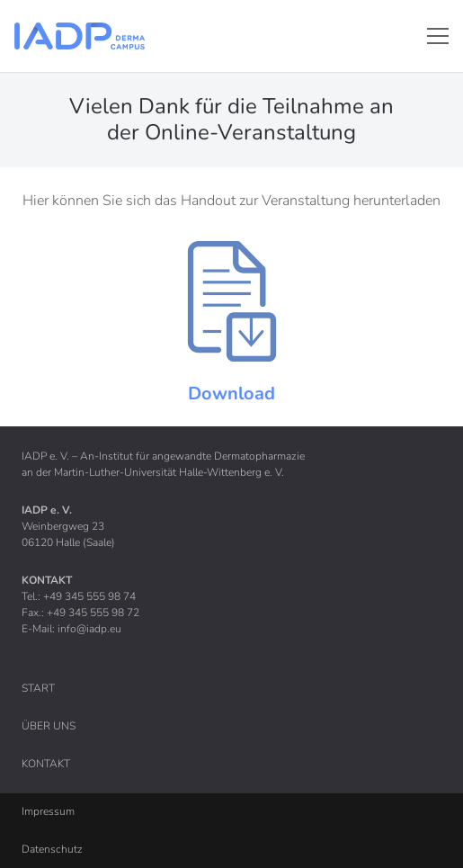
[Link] (80, 36)
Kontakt (46, 764)
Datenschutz (52, 849)
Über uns (49, 726)
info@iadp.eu (89, 629)
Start (38, 688)
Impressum (48, 811)
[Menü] (438, 36)
